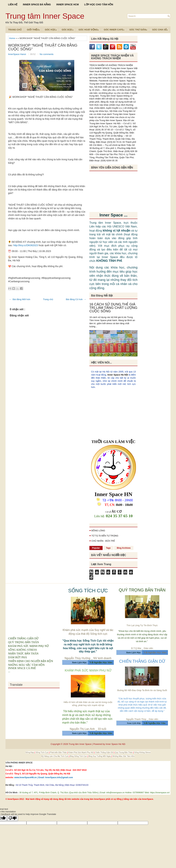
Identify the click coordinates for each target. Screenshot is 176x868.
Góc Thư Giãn (139, 29)
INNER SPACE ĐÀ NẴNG (37, 4)
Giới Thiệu (35, 29)
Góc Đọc (69, 29)
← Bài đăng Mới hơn (20, 299)
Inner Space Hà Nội (118, 375)
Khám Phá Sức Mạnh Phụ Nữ (81, 752)
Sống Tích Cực (42, 752)
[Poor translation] (13, 818)
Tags (108, 548)
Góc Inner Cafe (115, 29)
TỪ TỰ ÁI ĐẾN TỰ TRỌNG (105, 536)
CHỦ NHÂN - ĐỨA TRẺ (103, 541)
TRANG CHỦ (15, 30)
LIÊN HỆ (13, 4)
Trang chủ (48, 299)
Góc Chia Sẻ (161, 29)
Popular (96, 548)
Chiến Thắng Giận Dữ (104, 752)
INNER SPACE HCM (68, 4)
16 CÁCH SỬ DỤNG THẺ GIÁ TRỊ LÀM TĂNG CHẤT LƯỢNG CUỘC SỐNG (113, 308)
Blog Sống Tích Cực (79, 756)
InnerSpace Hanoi (17, 54)
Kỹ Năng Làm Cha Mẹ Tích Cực (55, 756)
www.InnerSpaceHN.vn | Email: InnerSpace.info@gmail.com (44, 777)
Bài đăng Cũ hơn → (76, 299)
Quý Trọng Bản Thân (124, 752)
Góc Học (52, 29)
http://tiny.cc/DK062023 (26, 245)
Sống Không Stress (142, 752)
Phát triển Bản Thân (58, 752)
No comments (47, 54)
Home (12, 38)
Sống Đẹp (30, 752)
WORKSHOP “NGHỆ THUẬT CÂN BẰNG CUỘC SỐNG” (43, 47)
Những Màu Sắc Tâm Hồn (123, 756)
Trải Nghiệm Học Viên (155, 653)
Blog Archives (124, 548)
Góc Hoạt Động (90, 29)
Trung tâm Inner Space (45, 16)
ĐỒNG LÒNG (98, 531)
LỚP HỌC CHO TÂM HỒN (99, 4)
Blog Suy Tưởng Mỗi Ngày (100, 756)
